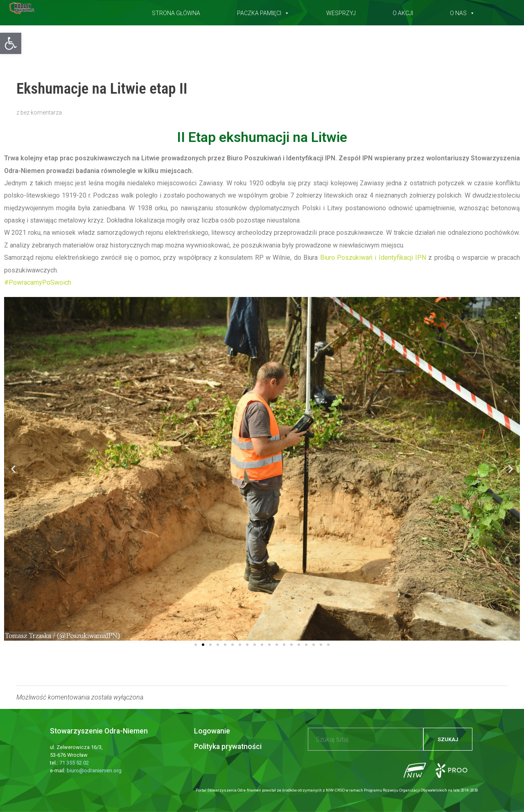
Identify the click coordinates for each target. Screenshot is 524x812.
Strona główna (176, 11)
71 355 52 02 (74, 763)
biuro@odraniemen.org (94, 770)
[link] (373, 258)
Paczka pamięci (263, 11)
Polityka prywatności (228, 747)
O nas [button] (462, 11)
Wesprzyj (341, 11)
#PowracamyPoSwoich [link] (38, 282)
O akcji (403, 11)
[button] (11, 43)
